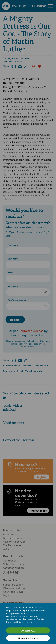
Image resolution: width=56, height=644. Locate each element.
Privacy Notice (24, 622)
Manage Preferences (28, 638)
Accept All (28, 630)
